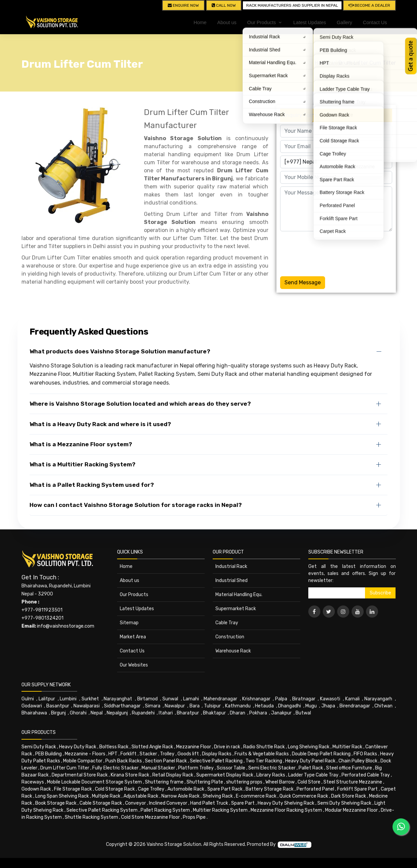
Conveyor (136, 803)
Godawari (32, 706)
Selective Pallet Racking (216, 761)
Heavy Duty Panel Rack (310, 761)
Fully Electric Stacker (115, 768)
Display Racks (217, 754)
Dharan (238, 713)
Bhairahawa (34, 713)
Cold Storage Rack (115, 789)
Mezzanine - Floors (85, 754)
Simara (153, 706)
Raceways (33, 782)
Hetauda (264, 706)
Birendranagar (355, 706)
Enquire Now (183, 5)
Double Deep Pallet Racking (321, 754)
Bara (195, 706)
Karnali (352, 699)
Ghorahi (78, 713)
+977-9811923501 (42, 610)
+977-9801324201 (42, 618)
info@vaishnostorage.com (66, 626)
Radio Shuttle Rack (264, 747)
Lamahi (191, 699)
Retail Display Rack (173, 775)
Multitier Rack (347, 747)
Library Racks (271, 775)
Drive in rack (227, 747)
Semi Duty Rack (39, 747)
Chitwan (383, 706)
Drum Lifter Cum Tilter (367, 63)
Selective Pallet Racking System (102, 810)
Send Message (303, 282)
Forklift (128, 754)
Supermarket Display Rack (225, 775)
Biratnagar (304, 699)
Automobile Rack (186, 789)
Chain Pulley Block (358, 761)
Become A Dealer (369, 5)
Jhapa (328, 706)
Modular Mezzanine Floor (351, 810)
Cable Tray (227, 623)
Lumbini (68, 699)
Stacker (148, 754)
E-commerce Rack (256, 796)
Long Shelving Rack (309, 747)
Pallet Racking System (165, 810)
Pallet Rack (311, 768)
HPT (113, 754)
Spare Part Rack (225, 789)
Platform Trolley (196, 768)
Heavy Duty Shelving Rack (286, 803)
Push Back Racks (124, 761)
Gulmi (28, 699)
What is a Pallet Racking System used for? (92, 485)
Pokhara (258, 713)
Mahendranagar (220, 699)
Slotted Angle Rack (152, 747)
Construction (230, 637)
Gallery (345, 22)
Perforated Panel (315, 789)
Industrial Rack (231, 566)
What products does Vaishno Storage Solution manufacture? (120, 351)
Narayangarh (378, 699)
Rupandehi (143, 713)
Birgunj (58, 713)
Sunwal (170, 699)
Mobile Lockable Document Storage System (94, 782)
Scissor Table (231, 768)
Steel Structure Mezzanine (353, 782)
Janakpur (281, 713)
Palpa (281, 699)
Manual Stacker (158, 768)
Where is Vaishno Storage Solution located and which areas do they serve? (140, 404)
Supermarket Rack (236, 609)
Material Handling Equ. (239, 595)
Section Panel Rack (166, 761)
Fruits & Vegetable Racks (262, 754)
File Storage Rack (73, 789)
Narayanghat (118, 699)
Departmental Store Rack (80, 775)
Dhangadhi (290, 706)
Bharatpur (188, 713)
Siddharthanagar (122, 706)
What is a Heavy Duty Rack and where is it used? (100, 424)
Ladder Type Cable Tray (313, 775)
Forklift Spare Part (357, 789)
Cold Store (309, 782)
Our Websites (134, 665)
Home (200, 22)
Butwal (303, 713)
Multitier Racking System (220, 810)
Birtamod (147, 699)
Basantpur (58, 706)
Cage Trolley (151, 789)
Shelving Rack (218, 796)
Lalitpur (47, 699)
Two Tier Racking (264, 761)
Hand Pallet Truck (209, 803)
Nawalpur (175, 706)
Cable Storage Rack (101, 803)
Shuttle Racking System (91, 817)
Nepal (97, 713)
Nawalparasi (87, 706)
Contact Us (375, 22)
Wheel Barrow (280, 782)
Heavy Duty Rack (78, 747)
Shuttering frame (164, 782)
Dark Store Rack (349, 796)
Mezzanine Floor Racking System (286, 810)
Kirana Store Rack (130, 775)
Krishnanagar (256, 699)
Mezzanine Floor (194, 747)
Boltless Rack (114, 747)
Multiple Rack (106, 796)
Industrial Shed (231, 581)
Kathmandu (238, 706)
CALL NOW (224, 5)
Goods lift (188, 754)
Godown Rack (36, 789)
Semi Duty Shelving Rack (344, 803)
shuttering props (244, 782)
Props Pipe (194, 817)
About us (227, 22)
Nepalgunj (117, 713)
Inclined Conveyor (168, 803)
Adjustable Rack (141, 796)
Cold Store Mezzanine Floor (150, 817)
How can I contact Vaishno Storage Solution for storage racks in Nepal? (136, 505)
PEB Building (48, 754)
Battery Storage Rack (270, 789)
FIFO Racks (365, 754)
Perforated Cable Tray (366, 775)
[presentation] (331, 252)
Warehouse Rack (233, 651)
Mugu (311, 706)
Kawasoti (330, 699)
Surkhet (90, 699)
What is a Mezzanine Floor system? (81, 444)
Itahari (166, 713)
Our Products (134, 595)
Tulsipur (212, 706)
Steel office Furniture (349, 768)
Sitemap (129, 623)
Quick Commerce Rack (304, 796)
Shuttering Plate (205, 782)
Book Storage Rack (56, 803)
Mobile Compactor (83, 761)
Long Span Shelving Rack (62, 796)
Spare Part (243, 803)
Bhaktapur (214, 713)
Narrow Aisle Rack (180, 796)
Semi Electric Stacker (272, 768)
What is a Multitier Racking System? (83, 464)
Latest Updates (310, 22)
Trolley (167, 754)
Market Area (133, 637)
